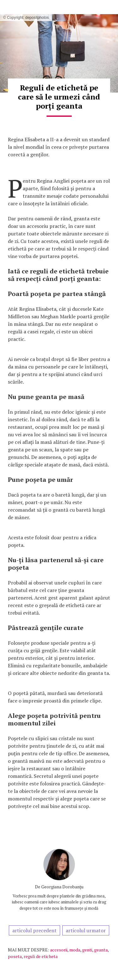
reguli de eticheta (41, 956)
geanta (101, 950)
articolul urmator (86, 930)
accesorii (59, 950)
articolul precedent (34, 930)
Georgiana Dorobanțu (62, 887)
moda (75, 950)
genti (87, 950)
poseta (15, 956)
